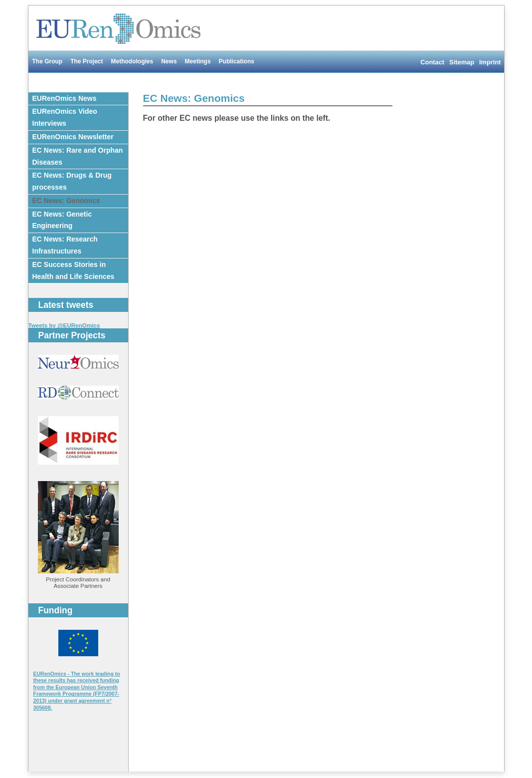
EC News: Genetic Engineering (62, 220)
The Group (48, 61)
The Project (87, 61)
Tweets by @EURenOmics (64, 325)
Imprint (490, 62)
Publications (237, 61)
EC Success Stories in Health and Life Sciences (74, 270)
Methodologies (132, 61)
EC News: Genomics (66, 201)
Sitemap (462, 62)
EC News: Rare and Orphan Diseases (78, 156)
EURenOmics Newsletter (73, 137)
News (169, 61)
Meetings (198, 61)
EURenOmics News (65, 98)
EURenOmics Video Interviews (65, 117)
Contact (432, 62)
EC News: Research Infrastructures (65, 245)
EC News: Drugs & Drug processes (72, 181)
